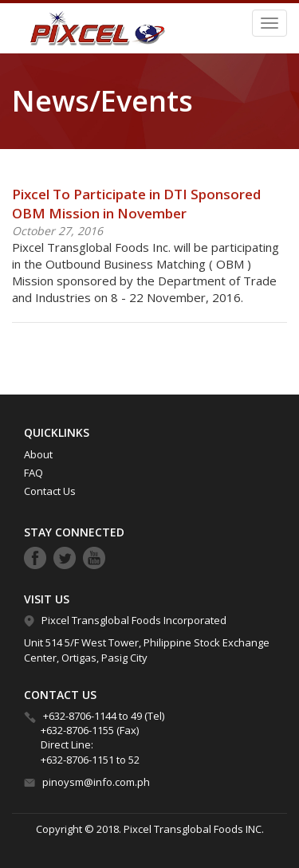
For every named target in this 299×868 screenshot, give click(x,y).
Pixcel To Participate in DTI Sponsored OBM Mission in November (136, 204)
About (38, 454)
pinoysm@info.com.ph (96, 782)
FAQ (33, 473)
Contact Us (50, 491)
